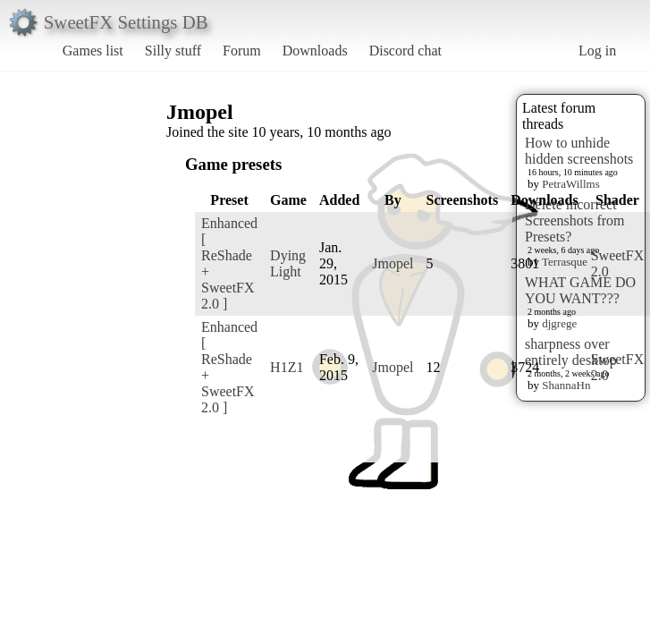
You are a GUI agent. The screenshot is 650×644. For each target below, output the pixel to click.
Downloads (315, 51)
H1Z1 (287, 367)
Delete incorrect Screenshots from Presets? (575, 220)
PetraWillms (570, 184)
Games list (93, 51)
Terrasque (565, 262)
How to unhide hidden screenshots (579, 151)
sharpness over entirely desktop (571, 352)
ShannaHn (566, 385)
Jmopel (393, 263)
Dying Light (288, 263)
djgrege (559, 323)
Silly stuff (173, 51)
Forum (242, 51)
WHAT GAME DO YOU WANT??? (580, 290)
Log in (597, 51)
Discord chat (405, 51)
